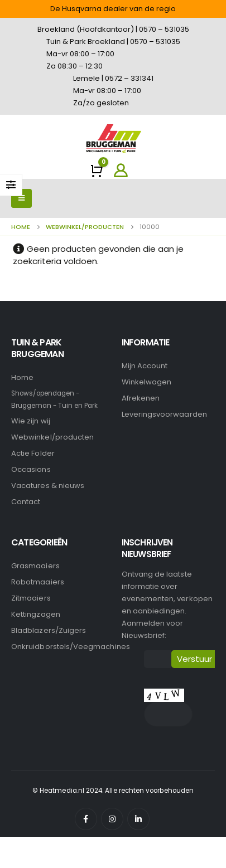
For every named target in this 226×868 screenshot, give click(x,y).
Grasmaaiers (35, 566)
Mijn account (145, 366)
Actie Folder (33, 453)
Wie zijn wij (31, 421)
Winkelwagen (147, 382)
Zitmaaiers (31, 598)
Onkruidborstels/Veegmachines (71, 647)
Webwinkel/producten (52, 437)
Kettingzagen (36, 614)
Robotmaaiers (38, 582)
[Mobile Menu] (21, 198)
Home (22, 377)
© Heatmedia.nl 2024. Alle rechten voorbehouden (113, 791)
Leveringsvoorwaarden (164, 414)
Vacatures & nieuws (48, 486)
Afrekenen (141, 398)
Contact (26, 502)
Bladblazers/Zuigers (49, 630)
